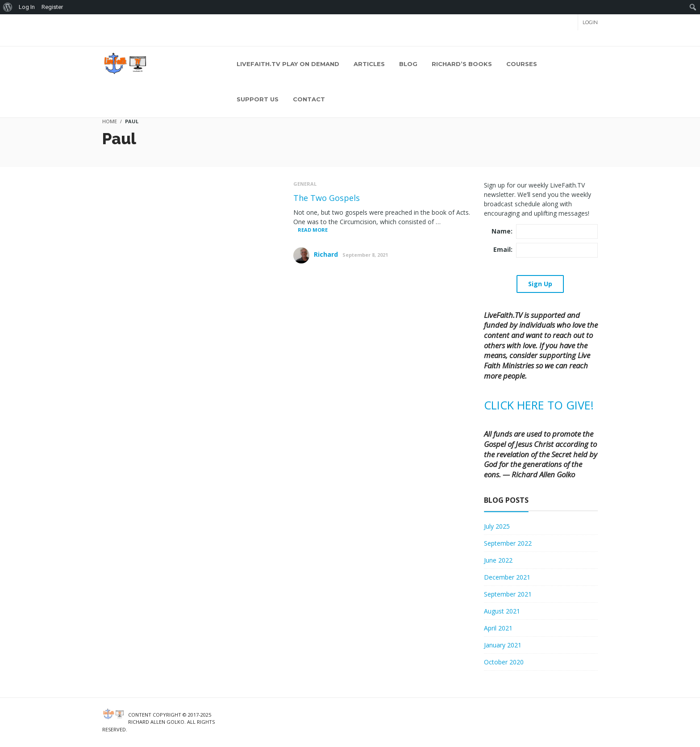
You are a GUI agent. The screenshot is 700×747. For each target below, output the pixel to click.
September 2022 (508, 543)
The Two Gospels (327, 198)
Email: (503, 249)
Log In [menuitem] (27, 7)
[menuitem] (8, 7)
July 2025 (497, 526)
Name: (502, 231)
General (305, 184)
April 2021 (498, 628)
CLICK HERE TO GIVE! (539, 405)
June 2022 (498, 560)
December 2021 (507, 577)
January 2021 (503, 645)
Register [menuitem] (52, 7)
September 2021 (508, 594)
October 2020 (504, 662)
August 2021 (502, 611)
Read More (313, 230)
